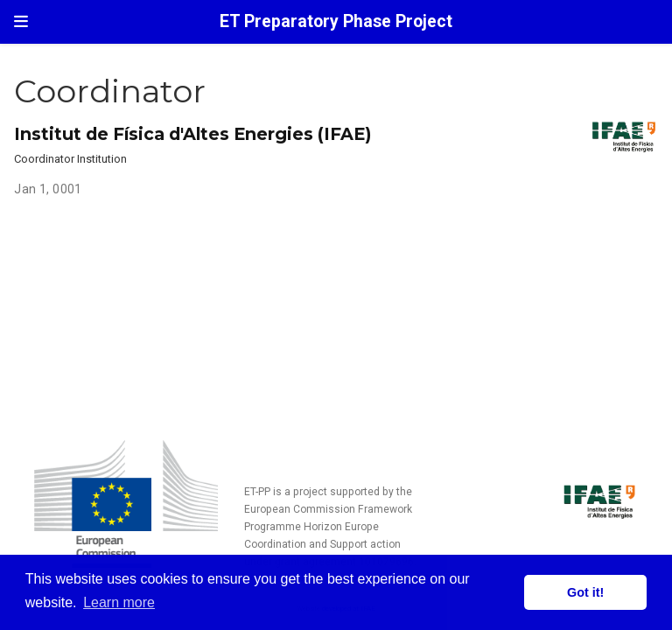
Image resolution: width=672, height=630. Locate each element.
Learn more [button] (119, 602)
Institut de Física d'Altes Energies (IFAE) (192, 134)
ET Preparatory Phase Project (336, 21)
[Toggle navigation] (21, 21)
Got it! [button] (585, 592)
